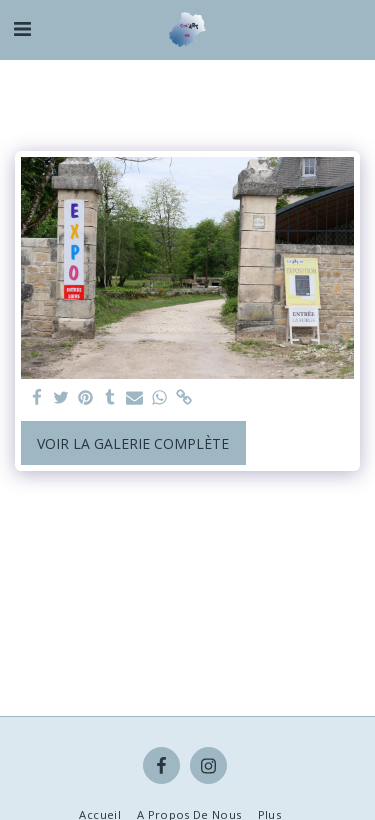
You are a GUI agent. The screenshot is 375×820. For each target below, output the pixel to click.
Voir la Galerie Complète (133, 443)
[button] (22, 28)
